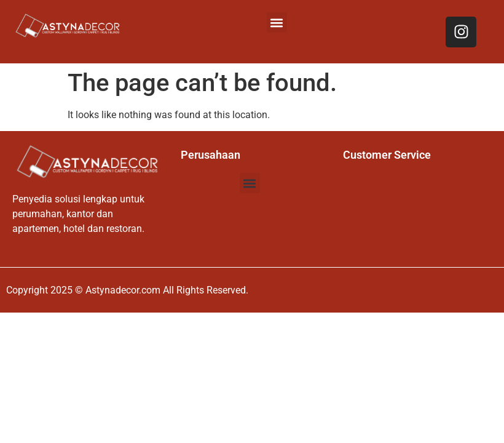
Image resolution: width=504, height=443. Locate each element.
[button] (277, 22)
